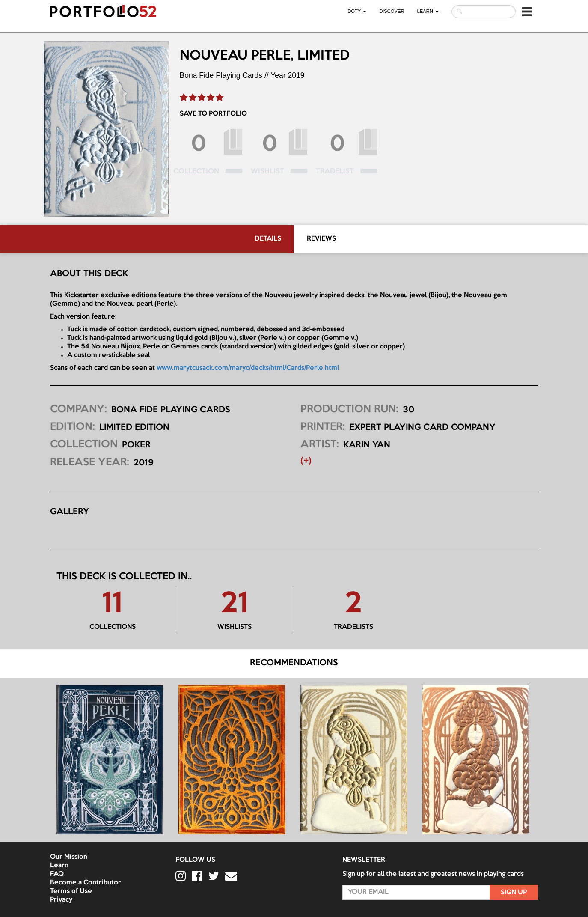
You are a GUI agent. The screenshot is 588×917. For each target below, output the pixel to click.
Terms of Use (71, 891)
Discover (392, 11)
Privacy (61, 900)
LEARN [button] (428, 11)
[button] (527, 12)
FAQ (57, 874)
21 (235, 604)
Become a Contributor (86, 883)
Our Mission (69, 857)
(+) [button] (306, 461)
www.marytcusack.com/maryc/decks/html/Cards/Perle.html (248, 368)
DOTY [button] (357, 11)
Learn (59, 866)
